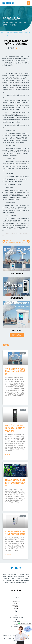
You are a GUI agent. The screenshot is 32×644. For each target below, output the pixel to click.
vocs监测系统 (17, 330)
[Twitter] (15, 590)
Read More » (9, 400)
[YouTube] (20, 590)
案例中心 (16, 604)
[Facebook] (12, 590)
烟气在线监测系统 (17, 298)
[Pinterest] (17, 590)
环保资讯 (16, 608)
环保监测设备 (16, 606)
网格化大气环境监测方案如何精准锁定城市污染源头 (15, 483)
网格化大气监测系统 (17, 274)
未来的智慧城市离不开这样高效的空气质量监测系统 (15, 371)
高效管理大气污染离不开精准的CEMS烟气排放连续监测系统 (15, 428)
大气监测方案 (16, 602)
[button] (17, 335)
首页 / (2, 33)
